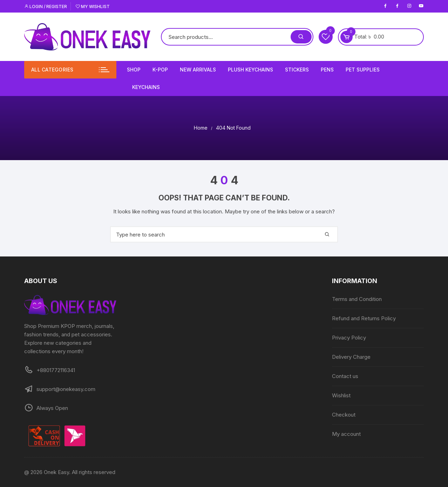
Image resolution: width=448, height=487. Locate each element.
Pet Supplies (363, 70)
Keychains (146, 87)
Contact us (345, 376)
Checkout (344, 415)
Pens (327, 70)
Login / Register (46, 6)
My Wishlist (93, 6)
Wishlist (341, 395)
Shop (134, 70)
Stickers (297, 70)
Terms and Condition (357, 299)
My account (346, 434)
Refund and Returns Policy (364, 318)
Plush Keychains (250, 70)
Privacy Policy (349, 338)
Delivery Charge (351, 357)
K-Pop (160, 70)
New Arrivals (198, 70)
